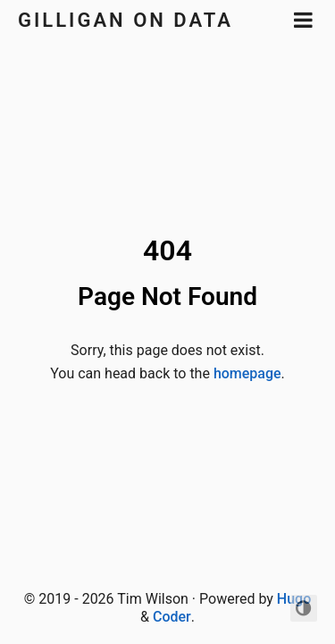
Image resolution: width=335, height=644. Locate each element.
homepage (247, 373)
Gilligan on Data (126, 20)
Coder (172, 617)
